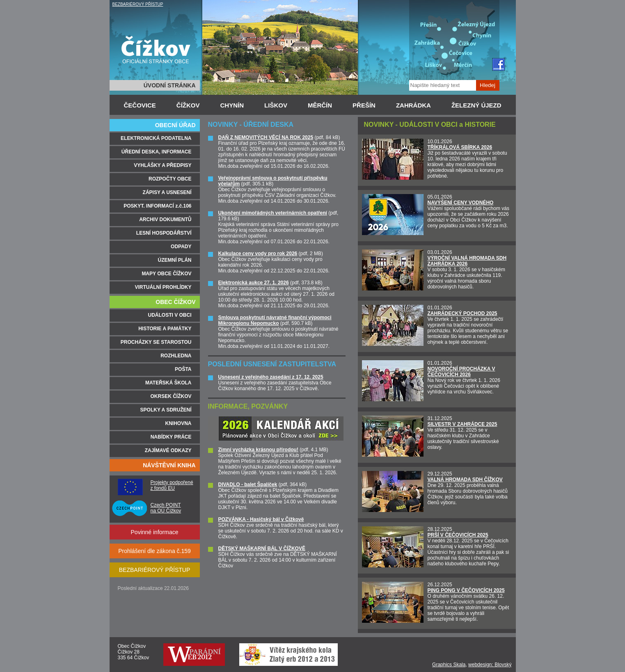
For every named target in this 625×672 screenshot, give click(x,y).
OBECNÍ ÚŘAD (175, 125)
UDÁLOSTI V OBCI (428, 125)
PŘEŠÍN (364, 105)
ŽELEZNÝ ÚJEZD (476, 105)
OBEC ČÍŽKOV (175, 302)
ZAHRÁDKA (413, 105)
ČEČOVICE (140, 105)
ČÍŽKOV (188, 105)
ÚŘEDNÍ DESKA (268, 125)
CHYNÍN (232, 105)
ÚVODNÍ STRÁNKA (170, 85)
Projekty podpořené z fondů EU (172, 485)
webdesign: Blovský (490, 665)
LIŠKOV (276, 105)
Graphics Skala (449, 665)
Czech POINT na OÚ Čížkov (166, 508)
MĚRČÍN (320, 105)
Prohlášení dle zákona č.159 (155, 551)
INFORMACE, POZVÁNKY (248, 406)
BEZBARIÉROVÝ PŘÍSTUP (138, 4)
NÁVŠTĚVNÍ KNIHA (169, 465)
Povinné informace (155, 532)
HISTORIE (480, 125)
